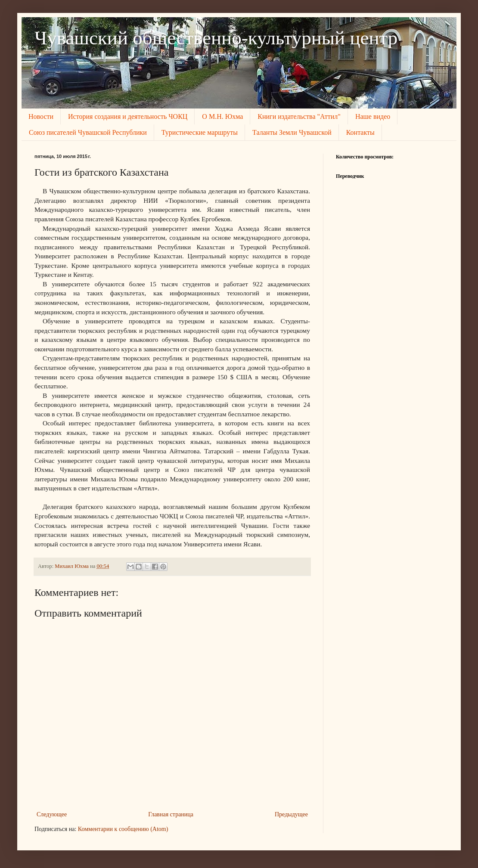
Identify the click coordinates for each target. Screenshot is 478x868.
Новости (41, 116)
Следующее (52, 814)
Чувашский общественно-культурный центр (216, 38)
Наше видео (373, 116)
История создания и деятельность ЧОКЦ (128, 116)
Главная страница (171, 814)
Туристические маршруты (200, 132)
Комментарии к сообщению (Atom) (123, 829)
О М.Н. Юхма (222, 116)
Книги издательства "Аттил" (299, 116)
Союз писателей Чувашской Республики (88, 132)
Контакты (360, 132)
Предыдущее (291, 814)
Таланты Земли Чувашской (292, 132)
